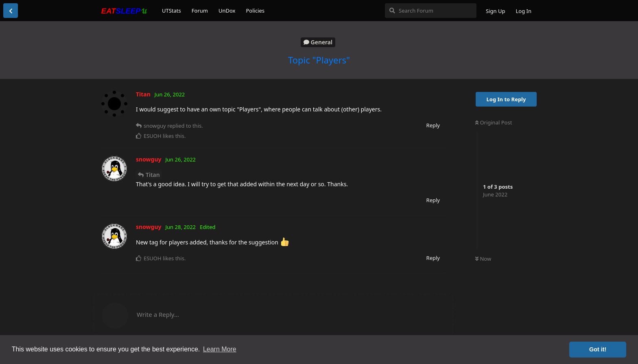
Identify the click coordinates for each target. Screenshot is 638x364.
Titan (153, 175)
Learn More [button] (220, 349)
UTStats (172, 11)
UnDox (227, 11)
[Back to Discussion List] (11, 11)
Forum (200, 11)
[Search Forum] (431, 11)
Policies (255, 11)
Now (483, 259)
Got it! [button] (598, 349)
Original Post (494, 122)
